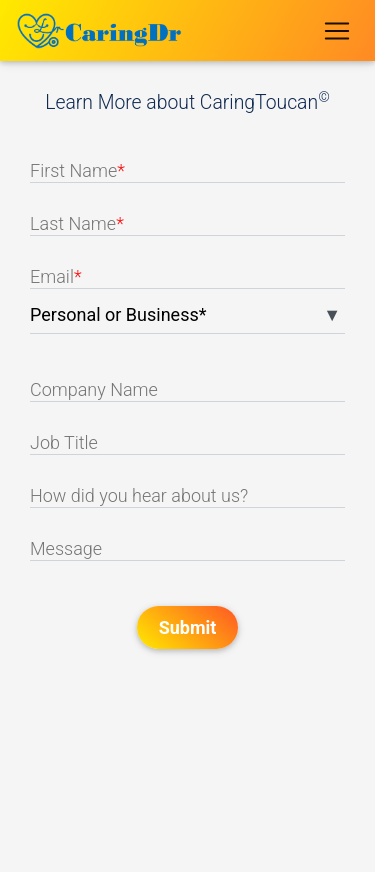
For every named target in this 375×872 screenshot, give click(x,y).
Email (56, 276)
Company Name (94, 389)
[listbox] (187, 319)
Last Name (77, 223)
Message (66, 548)
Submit (188, 627)
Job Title (64, 442)
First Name (77, 170)
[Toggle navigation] (336, 30)
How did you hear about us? (139, 495)
